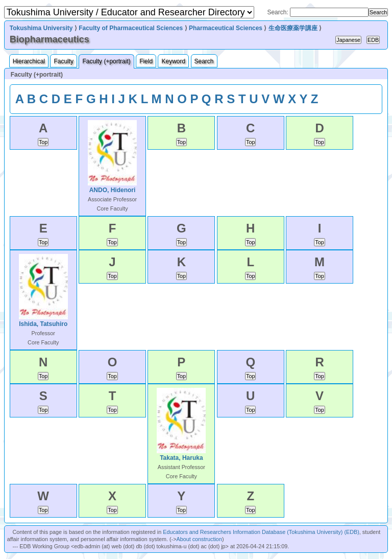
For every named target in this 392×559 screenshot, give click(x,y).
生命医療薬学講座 (293, 28)
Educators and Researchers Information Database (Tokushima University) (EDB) (261, 532)
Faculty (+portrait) (106, 61)
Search (204, 61)
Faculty (64, 61)
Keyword (173, 61)
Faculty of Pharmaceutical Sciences (131, 28)
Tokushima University (41, 28)
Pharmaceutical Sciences (226, 28)
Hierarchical (29, 61)
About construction (199, 539)
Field (146, 61)
